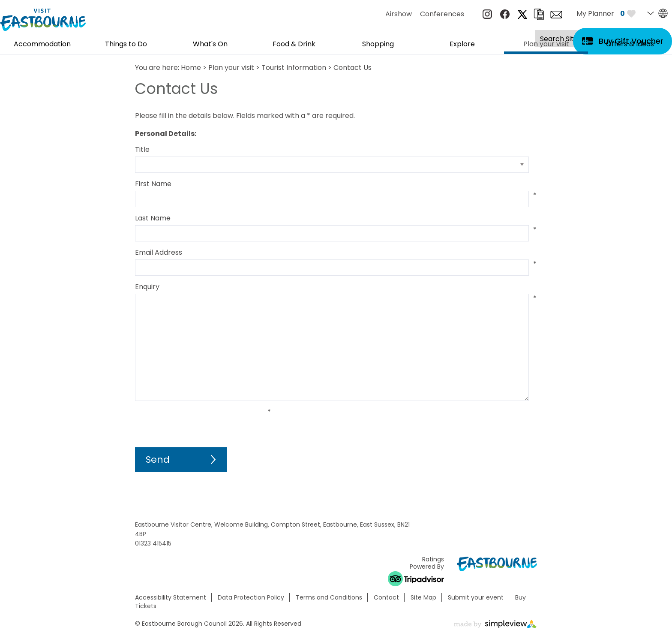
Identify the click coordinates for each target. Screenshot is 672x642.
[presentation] (200, 424)
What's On (210, 45)
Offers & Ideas (630, 45)
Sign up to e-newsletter (556, 15)
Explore (462, 45)
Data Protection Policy (251, 597)
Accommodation (42, 45)
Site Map (423, 597)
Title (142, 149)
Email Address (159, 252)
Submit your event (476, 597)
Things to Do (126, 45)
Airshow (399, 14)
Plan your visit (546, 47)
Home (191, 68)
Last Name (153, 218)
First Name (153, 184)
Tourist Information (294, 68)
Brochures (539, 14)
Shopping (378, 45)
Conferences (442, 14)
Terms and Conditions (329, 597)
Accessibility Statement (171, 597)
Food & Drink (294, 45)
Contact (386, 597)
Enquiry (147, 287)
